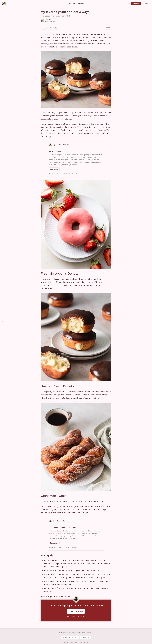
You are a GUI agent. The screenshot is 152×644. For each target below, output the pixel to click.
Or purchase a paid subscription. (76, 616)
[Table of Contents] (2, 322)
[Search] (124, 3)
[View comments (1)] (51, 28)
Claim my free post (76, 611)
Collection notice (88, 633)
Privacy (74, 633)
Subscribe (136, 3)
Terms (79, 633)
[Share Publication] (129, 3)
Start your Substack (70, 637)
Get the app (85, 637)
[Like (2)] (44, 28)
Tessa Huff (48, 20)
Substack (67, 642)
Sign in (146, 3)
